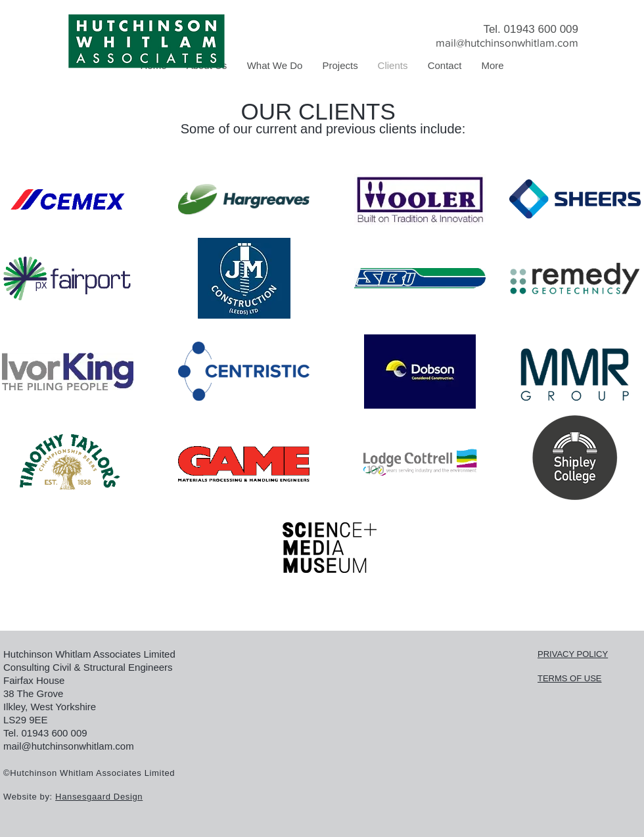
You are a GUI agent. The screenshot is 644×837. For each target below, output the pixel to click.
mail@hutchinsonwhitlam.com (507, 42)
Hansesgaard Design (99, 797)
